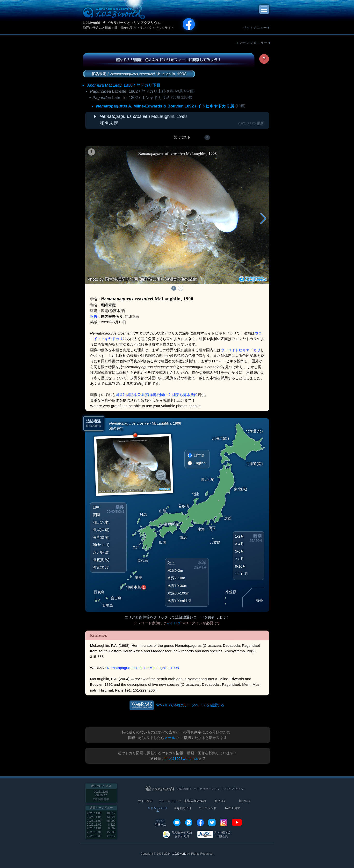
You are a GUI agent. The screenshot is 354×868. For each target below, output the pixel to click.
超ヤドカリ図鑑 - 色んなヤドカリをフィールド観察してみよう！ (169, 60)
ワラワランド (208, 808)
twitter (212, 822)
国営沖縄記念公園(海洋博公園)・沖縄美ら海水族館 (157, 395)
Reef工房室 (233, 808)
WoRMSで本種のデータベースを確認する (190, 705)
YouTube (237, 822)
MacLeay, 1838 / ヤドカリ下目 (124, 85)
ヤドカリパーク (158, 808)
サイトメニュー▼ (257, 28)
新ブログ (220, 801)
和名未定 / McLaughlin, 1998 (139, 74)
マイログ (173, 623)
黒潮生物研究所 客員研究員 (182, 834)
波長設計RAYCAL (195, 801)
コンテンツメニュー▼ (253, 43)
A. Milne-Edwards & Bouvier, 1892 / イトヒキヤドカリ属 (165, 106)
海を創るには (183, 808)
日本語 (199, 455)
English (200, 463)
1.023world (179, 854)
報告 (94, 316)
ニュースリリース (170, 801)
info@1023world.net (181, 758)
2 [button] (181, 288)
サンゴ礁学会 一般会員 (222, 834)
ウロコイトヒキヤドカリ (241, 350)
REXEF (189, 822)
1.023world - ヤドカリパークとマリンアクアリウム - (123, 23)
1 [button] (174, 288)
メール (170, 738)
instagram (224, 822)
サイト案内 (145, 801)
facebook (200, 822)
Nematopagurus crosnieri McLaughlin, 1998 (143, 668)
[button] (263, 219)
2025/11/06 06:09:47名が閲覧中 (101, 796)
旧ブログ (245, 801)
